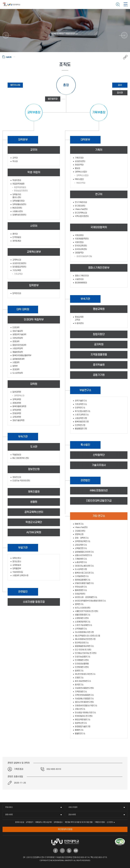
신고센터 (110, 822)
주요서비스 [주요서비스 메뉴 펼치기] (9, 807)
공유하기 (124, 57)
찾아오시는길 (19, 822)
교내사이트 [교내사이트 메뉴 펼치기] (72, 815)
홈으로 (9, 57)
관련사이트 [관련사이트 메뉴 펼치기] (9, 815)
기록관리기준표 (100, 822)
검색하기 (118, 4)
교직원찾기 (30, 822)
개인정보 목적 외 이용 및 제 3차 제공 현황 (79, 822)
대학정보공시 (58, 822)
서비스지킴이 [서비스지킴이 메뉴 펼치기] (73, 807)
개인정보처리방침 (65, 829)
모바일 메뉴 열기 (126, 4)
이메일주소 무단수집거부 (44, 822)
